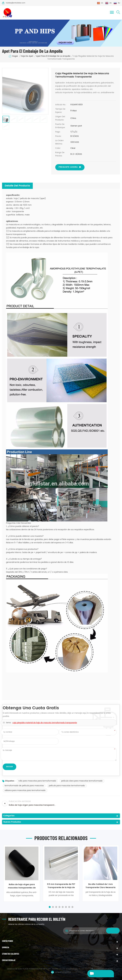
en (108, 3)
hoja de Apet (27, 56)
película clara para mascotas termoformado (82, 781)
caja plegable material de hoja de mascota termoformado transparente (45, 723)
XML (92, 969)
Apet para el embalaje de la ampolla (53, 56)
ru (117, 3)
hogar (13, 56)
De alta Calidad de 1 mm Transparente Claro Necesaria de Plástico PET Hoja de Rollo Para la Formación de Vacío (101, 886)
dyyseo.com (84, 969)
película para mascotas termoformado (67, 786)
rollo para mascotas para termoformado (37, 781)
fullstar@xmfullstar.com (14, 3)
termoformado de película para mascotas (24, 786)
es (100, 3)
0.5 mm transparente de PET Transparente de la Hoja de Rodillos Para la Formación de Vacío (61, 886)
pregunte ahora (68, 167)
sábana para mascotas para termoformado (25, 790)
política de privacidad (104, 969)
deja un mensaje (96, 974)
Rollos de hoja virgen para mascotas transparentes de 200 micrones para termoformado (22, 886)
